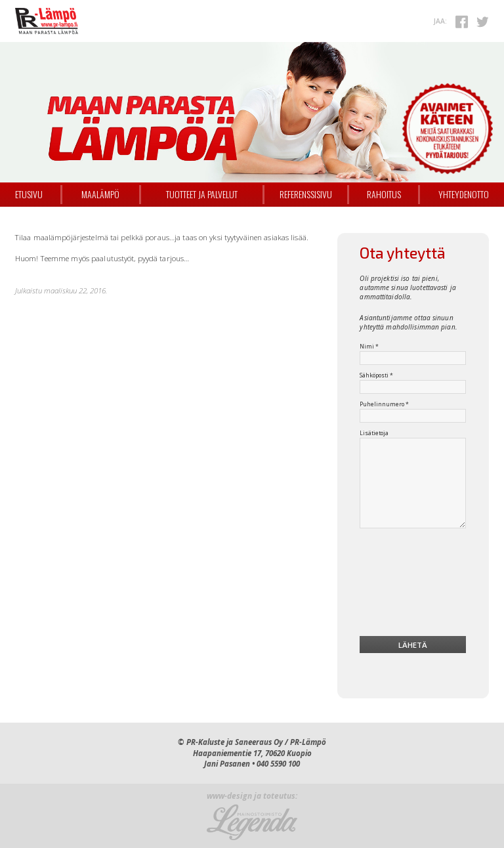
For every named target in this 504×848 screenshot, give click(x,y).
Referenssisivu (306, 194)
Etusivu (29, 194)
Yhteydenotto (464, 194)
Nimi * (369, 347)
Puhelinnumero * (384, 404)
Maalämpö (100, 194)
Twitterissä (482, 22)
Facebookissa (462, 22)
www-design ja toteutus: (252, 796)
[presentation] (413, 585)
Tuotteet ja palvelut (202, 194)
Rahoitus (384, 194)
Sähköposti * (376, 375)
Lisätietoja (374, 433)
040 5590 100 (278, 764)
